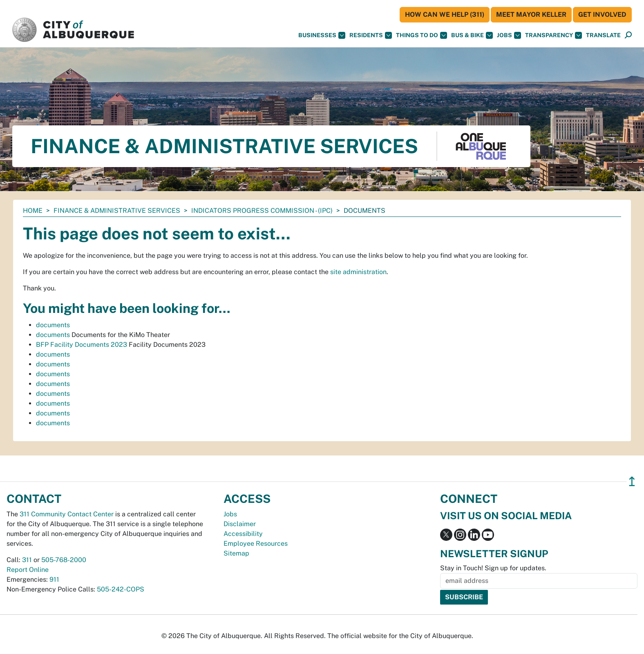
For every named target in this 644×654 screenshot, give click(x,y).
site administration (358, 272)
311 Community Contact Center (67, 514)
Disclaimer (240, 524)
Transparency (553, 35)
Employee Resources (256, 544)
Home (33, 211)
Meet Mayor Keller (531, 15)
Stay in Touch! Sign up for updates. (493, 568)
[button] (603, 35)
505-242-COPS (121, 589)
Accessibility (243, 534)
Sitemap (236, 553)
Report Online (28, 570)
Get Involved (602, 15)
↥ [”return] (632, 481)
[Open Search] (628, 35)
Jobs (509, 35)
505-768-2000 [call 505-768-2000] (64, 560)
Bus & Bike (472, 35)
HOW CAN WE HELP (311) (445, 15)
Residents (371, 35)
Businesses (322, 35)
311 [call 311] (27, 560)
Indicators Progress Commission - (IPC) (262, 211)
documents (53, 325)
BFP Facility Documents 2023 (82, 345)
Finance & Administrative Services (117, 211)
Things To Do (422, 35)
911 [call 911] (54, 579)
